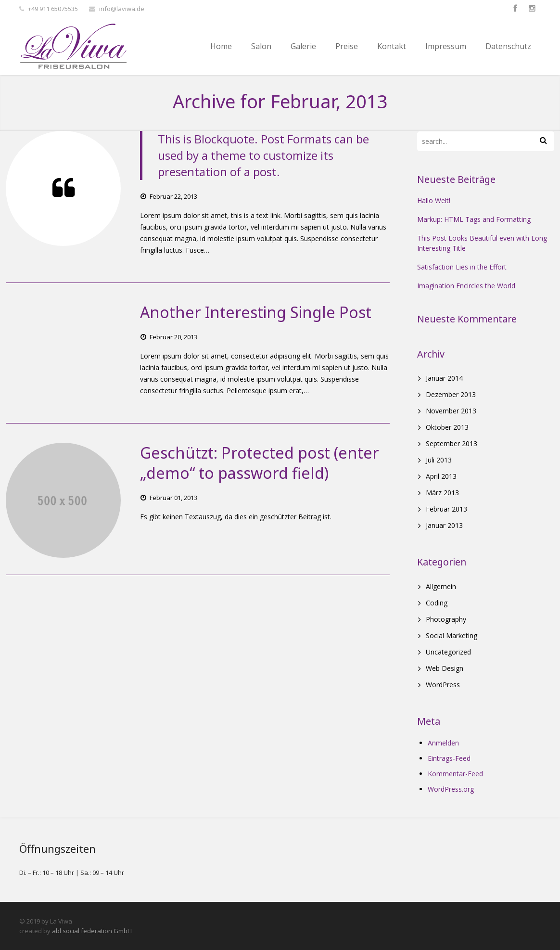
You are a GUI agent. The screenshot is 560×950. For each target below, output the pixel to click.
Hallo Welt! (434, 200)
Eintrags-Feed (449, 758)
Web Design (445, 668)
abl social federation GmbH (92, 931)
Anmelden (443, 743)
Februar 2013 (446, 509)
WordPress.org (451, 789)
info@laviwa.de (122, 9)
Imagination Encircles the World (466, 286)
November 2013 (451, 411)
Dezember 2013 (451, 394)
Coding (437, 603)
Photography (446, 619)
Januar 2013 (444, 525)
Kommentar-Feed (455, 774)
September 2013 (452, 443)
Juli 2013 (439, 460)
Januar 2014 (444, 378)
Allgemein (441, 586)
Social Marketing (452, 635)
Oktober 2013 (447, 427)
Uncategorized (448, 652)
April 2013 (441, 476)
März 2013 (442, 493)
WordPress (443, 685)
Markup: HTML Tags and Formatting (474, 219)
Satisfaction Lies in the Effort (462, 267)
